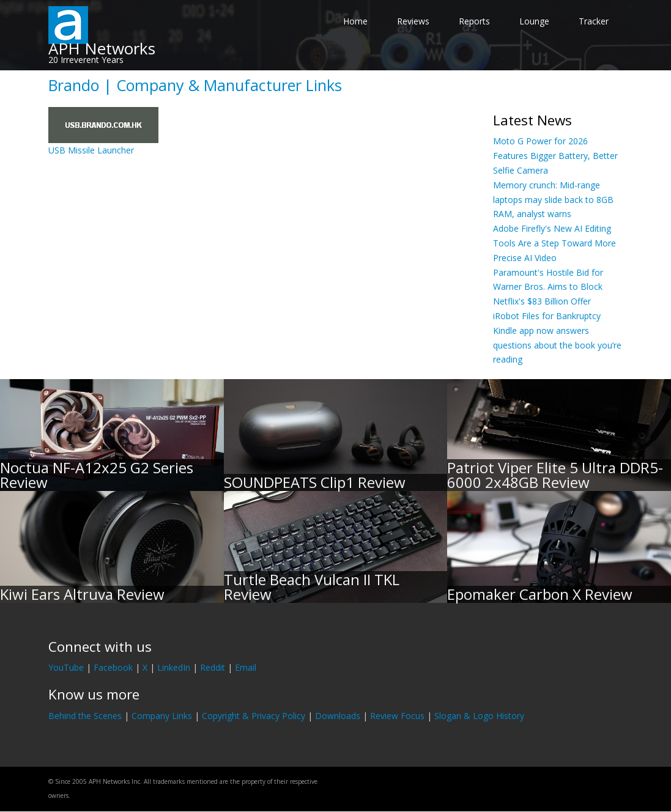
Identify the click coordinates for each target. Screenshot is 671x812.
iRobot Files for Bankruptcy (547, 316)
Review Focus (397, 716)
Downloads (338, 716)
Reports (474, 21)
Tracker (594, 21)
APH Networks (102, 48)
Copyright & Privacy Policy (254, 716)
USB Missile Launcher (91, 150)
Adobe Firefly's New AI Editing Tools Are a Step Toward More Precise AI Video (554, 243)
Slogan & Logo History (479, 716)
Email (246, 667)
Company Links (162, 716)
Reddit (213, 667)
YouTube (66, 667)
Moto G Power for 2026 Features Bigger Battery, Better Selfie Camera (555, 156)
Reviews (413, 21)
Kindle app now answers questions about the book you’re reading (557, 345)
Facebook (113, 667)
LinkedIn (174, 667)
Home (355, 21)
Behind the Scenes (85, 716)
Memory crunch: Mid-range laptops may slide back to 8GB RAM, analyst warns (553, 200)
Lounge (534, 21)
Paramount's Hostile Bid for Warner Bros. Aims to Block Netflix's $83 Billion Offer (548, 287)
